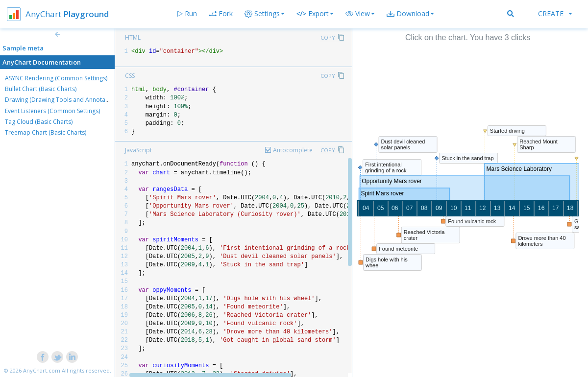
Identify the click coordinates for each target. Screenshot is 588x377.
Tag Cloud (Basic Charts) (39, 122)
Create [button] (555, 13)
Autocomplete (293, 150)
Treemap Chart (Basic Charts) (46, 132)
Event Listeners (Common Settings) (52, 111)
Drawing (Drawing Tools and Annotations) (63, 100)
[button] (360, 14)
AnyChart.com (42, 370)
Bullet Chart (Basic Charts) (41, 89)
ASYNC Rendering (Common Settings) (56, 78)
